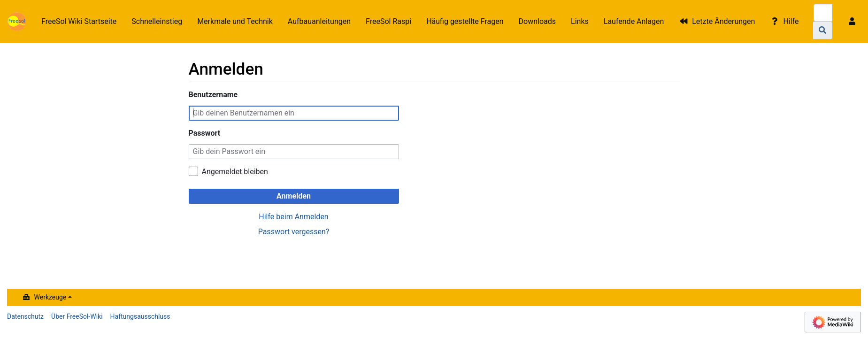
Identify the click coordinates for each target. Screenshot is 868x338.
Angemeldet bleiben (235, 172)
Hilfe (791, 21)
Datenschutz (25, 316)
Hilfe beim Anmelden (293, 217)
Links (580, 21)
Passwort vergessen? (294, 232)
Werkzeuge (50, 297)
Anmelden (294, 196)
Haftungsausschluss (140, 316)
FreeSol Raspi (388, 21)
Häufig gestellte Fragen (465, 21)
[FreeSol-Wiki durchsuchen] (823, 13)
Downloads (537, 21)
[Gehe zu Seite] (823, 31)
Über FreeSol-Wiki (77, 316)
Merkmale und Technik (235, 21)
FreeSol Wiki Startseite (79, 21)
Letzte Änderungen (723, 21)
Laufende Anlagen (634, 21)
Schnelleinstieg (157, 21)
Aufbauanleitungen (319, 21)
